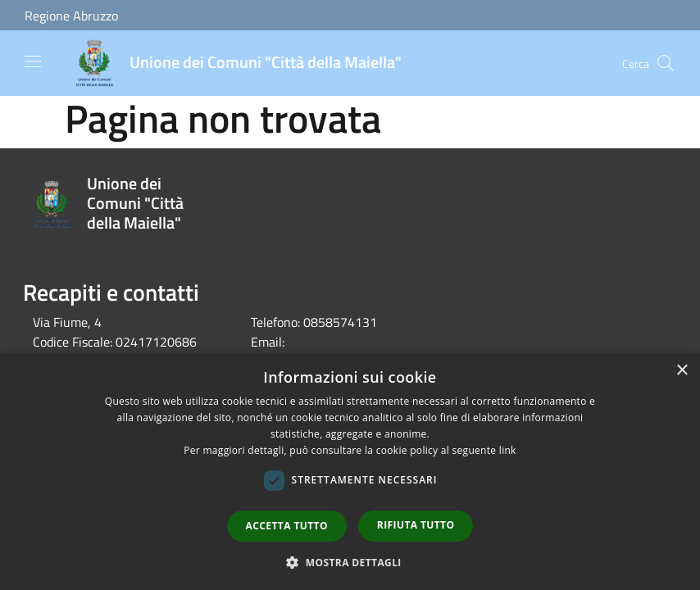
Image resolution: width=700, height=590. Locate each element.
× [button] (682, 371)
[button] (350, 562)
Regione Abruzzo (71, 16)
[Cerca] (666, 63)
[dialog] (350, 472)
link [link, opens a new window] (508, 450)
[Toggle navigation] (33, 61)
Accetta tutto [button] (287, 526)
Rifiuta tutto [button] (416, 525)
